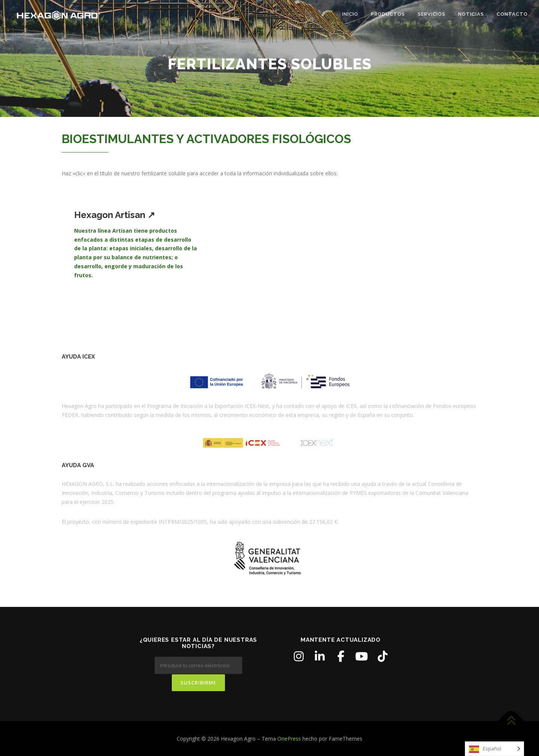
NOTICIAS (471, 14)
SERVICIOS (432, 14)
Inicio (350, 14)
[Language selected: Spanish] (494, 749)
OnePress (289, 738)
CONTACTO (512, 14)
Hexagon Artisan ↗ (115, 215)
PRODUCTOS (388, 14)
